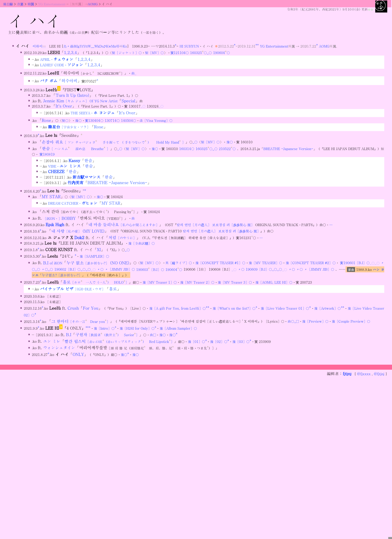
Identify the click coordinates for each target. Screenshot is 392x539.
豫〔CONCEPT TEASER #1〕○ (220, 263)
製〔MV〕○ (154, 53)
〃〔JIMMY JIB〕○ (120, 269)
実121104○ (180, 53)
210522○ (227, 149)
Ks (125, 46)
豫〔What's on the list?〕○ (234, 308)
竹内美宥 (75, 182)
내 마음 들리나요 (124, 224)
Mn (114, 46)
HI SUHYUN (189, 46)
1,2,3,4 (70, 52)
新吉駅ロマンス (86, 177)
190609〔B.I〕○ (259, 269)
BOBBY (59, 218)
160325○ (198, 53)
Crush (73, 308)
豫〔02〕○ (219, 342)
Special (128, 101)
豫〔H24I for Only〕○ (137, 328)
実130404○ (94, 120)
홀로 (96, 282)
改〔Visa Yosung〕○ (156, 120)
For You (90, 308)
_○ (209, 53)
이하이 (37, 46)
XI (99, 249)
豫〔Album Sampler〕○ (178, 328)
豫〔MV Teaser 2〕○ (197, 282)
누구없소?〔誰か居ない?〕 (62, 275)
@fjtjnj (379, 374)
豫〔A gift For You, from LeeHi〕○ (178, 308)
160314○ (187, 149)
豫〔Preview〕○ (315, 322)
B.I (53, 263)
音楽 (20, 4)
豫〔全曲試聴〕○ (141, 243)
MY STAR (51, 196)
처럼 (122, 237)
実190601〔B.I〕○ (355, 263)
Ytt (86, 46)
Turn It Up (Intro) (72, 95)
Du (101, 46)
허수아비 (69, 81)
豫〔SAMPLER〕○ (94, 256)
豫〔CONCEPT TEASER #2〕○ (310, 263)
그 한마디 (80, 321)
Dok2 (79, 237)
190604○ (221, 53)
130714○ (112, 120)
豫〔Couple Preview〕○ (351, 322)
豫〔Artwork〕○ (328, 308)
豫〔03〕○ (241, 342)
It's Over (64, 106)
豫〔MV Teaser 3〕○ (235, 282)
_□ (297, 322)
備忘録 (8, 4)
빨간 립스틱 (119, 341)
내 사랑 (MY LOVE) (78, 231)
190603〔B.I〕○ (150, 269)
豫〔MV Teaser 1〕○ (160, 282)
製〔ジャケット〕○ (127, 53)
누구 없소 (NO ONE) (98, 263)
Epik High (55, 224)
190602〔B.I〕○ (67, 269)
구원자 (107, 335)
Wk (97, 46)
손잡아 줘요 (113, 142)
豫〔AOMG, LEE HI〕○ (274, 282)
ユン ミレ (52, 341)
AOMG (93, 4)
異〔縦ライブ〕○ (179, 263)
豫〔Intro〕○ (104, 328)
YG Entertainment (52, 4)
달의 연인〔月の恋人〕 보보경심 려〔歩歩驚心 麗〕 (215, 225)
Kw (109, 46)
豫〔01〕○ (196, 342)
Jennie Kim (80, 101)
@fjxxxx (364, 374)
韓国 (31, 4)
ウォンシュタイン (59, 348)
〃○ (45, 269)
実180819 (47, 154)
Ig (78, 46)
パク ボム (49, 81)
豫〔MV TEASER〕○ (266, 263)
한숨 (76, 148)
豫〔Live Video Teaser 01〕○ (285, 308)
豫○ (78, 120)
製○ (65, 120)
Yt (81, 46)
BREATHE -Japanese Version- (288, 149)
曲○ (291, 322)
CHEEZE (56, 171)
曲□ (153, 335)
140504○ (129, 120)
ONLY (78, 354)
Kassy (74, 160)
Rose (46, 120)
